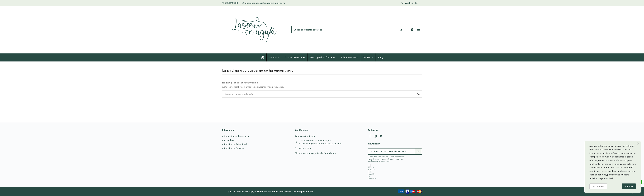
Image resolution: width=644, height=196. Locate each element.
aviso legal (371, 171)
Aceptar (629, 186)
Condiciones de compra (236, 136)
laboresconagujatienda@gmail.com (317, 153)
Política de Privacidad (235, 144)
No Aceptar (598, 186)
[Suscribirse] (418, 152)
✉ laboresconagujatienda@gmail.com (263, 3)
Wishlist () (410, 3)
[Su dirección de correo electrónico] (392, 152)
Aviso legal (230, 140)
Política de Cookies (234, 148)
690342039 (305, 148)
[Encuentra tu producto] (401, 30)
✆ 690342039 (230, 3)
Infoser (309, 192)
